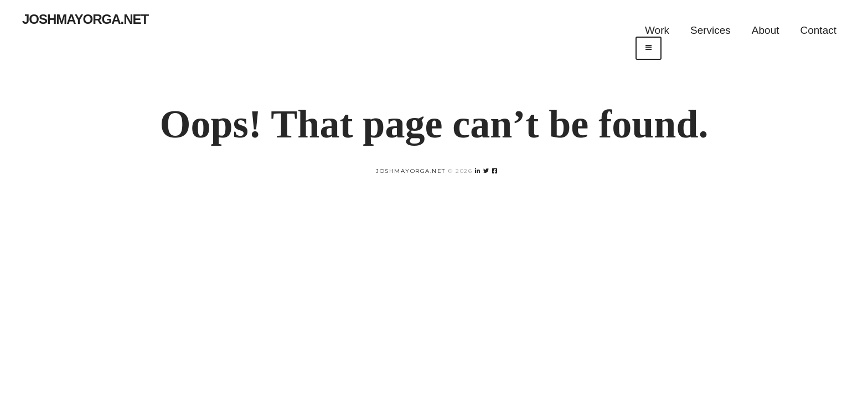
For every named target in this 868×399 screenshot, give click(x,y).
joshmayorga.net (411, 171)
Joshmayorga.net (85, 19)
